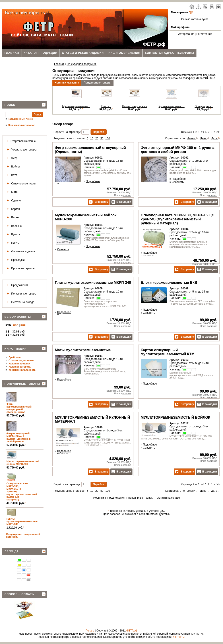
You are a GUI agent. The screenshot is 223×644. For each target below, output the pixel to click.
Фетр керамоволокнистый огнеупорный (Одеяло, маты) (19, 408)
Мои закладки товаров (22, 125)
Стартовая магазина (20, 141)
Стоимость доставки (21, 360)
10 (92, 138)
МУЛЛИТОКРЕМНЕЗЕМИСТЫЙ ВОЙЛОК (176, 417)
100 (108, 138)
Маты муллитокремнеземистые (83, 350)
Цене (205, 138)
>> (218, 132)
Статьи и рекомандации (83, 53)
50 (102, 138)
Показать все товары (21, 150)
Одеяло (13, 201)
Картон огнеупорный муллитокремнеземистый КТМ (168, 352)
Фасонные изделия (20, 252)
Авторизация (186, 34)
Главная (12, 53)
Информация (15, 349)
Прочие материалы (20, 269)
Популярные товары (21, 294)
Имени (192, 138)
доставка (126, 195)
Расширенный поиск (20, 119)
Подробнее (93, 181)
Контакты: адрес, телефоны (169, 53)
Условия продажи (19, 364)
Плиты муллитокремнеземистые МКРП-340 (22, 521)
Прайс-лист (15, 357)
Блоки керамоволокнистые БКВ (169, 283)
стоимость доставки (158, 514)
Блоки (12, 218)
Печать (90, 631)
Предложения (17, 285)
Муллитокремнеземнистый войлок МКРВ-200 (23, 463)
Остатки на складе (20, 302)
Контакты (179, 637)
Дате (216, 138)
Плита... (106, 106)
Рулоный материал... (172, 106)
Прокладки (15, 260)
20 (97, 138)
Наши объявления (124, 53)
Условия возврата (20, 367)
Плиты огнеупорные (134, 106)
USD (16, 325)
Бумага (12, 235)
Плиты (12, 243)
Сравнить (178, 182)
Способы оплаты (20, 594)
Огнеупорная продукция (82, 64)
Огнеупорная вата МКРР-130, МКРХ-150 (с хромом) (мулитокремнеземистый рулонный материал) (177, 219)
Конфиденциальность (22, 370)
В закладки (121, 202)
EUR (23, 325)
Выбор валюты (18, 317)
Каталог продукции (40, 53)
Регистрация (204, 34)
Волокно (13, 226)
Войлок (13, 167)
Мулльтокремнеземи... (76, 106)
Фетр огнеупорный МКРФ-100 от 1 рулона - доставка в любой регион (19, 437)
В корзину (99, 202)
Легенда (12, 551)
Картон (12, 209)
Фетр (11, 158)
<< (202, 132)
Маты (11, 192)
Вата (11, 175)
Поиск (10, 105)
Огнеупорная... (204, 106)
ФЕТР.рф (132, 631)
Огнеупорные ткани (20, 184)
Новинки (99, 498)
